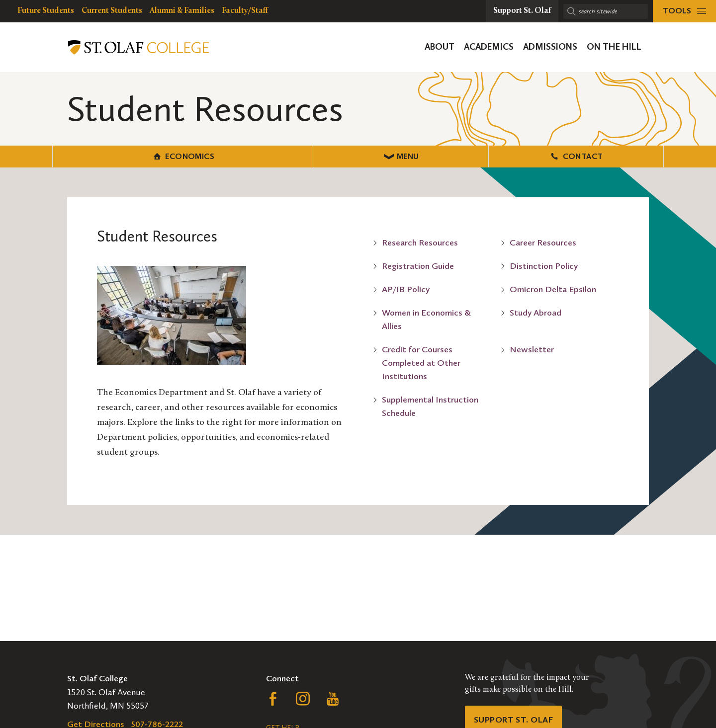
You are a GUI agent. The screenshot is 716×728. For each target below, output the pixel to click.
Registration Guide (418, 265)
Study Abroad (536, 312)
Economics (154, 156)
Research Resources (420, 242)
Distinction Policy (544, 265)
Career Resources (543, 242)
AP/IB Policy (406, 289)
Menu (358, 156)
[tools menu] (684, 11)
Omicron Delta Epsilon (553, 289)
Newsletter (532, 349)
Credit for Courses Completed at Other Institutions (421, 362)
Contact (562, 156)
